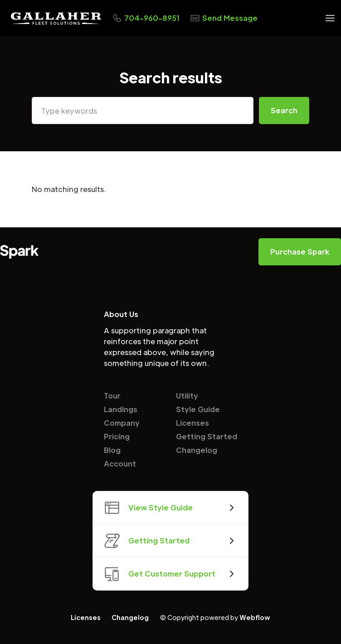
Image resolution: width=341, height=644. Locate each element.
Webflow (255, 617)
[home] (56, 18)
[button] (330, 18)
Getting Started (207, 436)
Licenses (192, 423)
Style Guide (198, 409)
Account (120, 464)
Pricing (117, 436)
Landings (121, 409)
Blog (112, 450)
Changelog (197, 450)
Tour (112, 396)
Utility (187, 396)
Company (122, 423)
